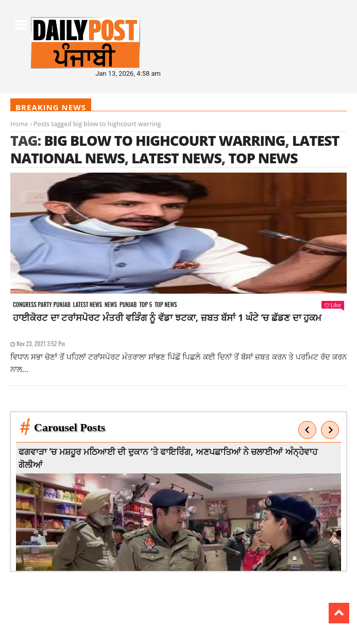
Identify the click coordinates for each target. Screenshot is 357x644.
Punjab (128, 305)
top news (263, 158)
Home (19, 124)
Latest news (88, 305)
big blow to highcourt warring (164, 140)
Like (333, 305)
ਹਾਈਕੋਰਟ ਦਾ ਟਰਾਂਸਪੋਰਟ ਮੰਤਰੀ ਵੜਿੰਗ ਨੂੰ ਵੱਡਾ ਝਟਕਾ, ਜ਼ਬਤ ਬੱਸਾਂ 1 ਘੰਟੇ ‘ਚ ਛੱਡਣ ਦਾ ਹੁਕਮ (167, 317)
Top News (166, 305)
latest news (176, 158)
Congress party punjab (42, 305)
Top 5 (146, 305)
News (111, 305)
